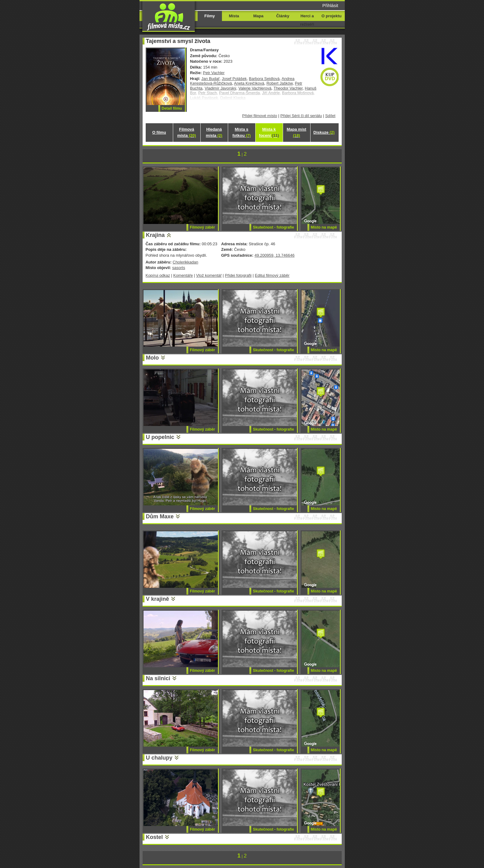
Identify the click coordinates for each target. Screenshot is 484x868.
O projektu (332, 16)
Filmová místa (186, 132)
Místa (234, 16)
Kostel (154, 837)
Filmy (210, 16)
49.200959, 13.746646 (274, 255)
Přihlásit (330, 6)
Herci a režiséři (307, 20)
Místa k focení (269, 132)
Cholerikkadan (185, 262)
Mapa (258, 16)
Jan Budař (210, 79)
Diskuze (324, 132)
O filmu (159, 132)
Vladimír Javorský (220, 88)
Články (283, 16)
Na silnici (158, 678)
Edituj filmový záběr (272, 275)
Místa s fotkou (242, 132)
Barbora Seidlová (264, 79)
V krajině (158, 599)
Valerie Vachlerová (255, 88)
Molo (152, 358)
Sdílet (330, 116)
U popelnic (160, 437)
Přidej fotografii (238, 275)
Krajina (155, 235)
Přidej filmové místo (260, 116)
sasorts (179, 268)
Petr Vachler (214, 73)
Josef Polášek (234, 79)
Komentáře (183, 275)
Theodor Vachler (288, 88)
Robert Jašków (280, 83)
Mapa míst (296, 132)
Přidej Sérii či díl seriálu (301, 116)
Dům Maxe (160, 516)
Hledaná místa (214, 132)
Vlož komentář (209, 275)
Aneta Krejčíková (249, 83)
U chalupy (159, 758)
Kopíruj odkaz (158, 275)
